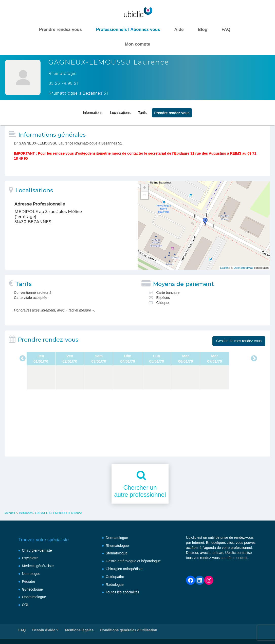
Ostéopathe (115, 577)
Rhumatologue (117, 546)
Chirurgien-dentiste (37, 550)
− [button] (144, 196)
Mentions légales (79, 630)
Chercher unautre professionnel (140, 491)
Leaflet (224, 268)
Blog (203, 29)
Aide (179, 29)
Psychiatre (30, 558)
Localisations (120, 110)
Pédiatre (29, 581)
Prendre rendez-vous (60, 29)
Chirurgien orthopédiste (124, 569)
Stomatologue (117, 553)
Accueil (10, 513)
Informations (93, 110)
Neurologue (31, 574)
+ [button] (144, 188)
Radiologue (115, 585)
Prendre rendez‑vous (172, 111)
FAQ (226, 29)
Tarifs (142, 110)
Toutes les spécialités (122, 592)
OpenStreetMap (244, 268)
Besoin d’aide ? (45, 630)
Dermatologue (117, 538)
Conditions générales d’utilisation (129, 630)
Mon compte (137, 44)
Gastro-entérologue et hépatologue (133, 561)
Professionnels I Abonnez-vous (128, 29)
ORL (26, 605)
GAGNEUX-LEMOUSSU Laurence (59, 513)
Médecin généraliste (38, 566)
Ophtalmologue (34, 597)
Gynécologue (33, 589)
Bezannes (26, 513)
